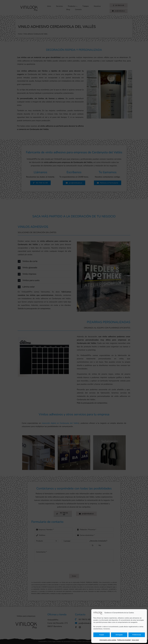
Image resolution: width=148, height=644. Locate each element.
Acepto (102, 635)
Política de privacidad (124, 640)
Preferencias (137, 635)
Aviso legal (135, 640)
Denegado (119, 635)
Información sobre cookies (108, 640)
